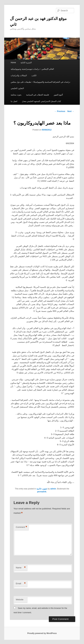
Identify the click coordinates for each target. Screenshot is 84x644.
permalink (42, 492)
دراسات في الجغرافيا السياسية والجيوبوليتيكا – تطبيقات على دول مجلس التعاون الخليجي (40, 85)
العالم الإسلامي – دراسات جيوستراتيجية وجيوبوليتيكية (32, 69)
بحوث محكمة (16, 95)
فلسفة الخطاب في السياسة (38, 95)
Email (21, 584)
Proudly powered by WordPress (42, 633)
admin (53, 489)
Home (13, 63)
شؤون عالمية (42, 489)
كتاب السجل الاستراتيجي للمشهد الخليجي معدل (42, 101)
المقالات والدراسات (19, 76)
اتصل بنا (14, 101)
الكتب (34, 76)
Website (20, 600)
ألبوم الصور (58, 95)
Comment (21, 527)
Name (21, 568)
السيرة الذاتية (26, 63)
